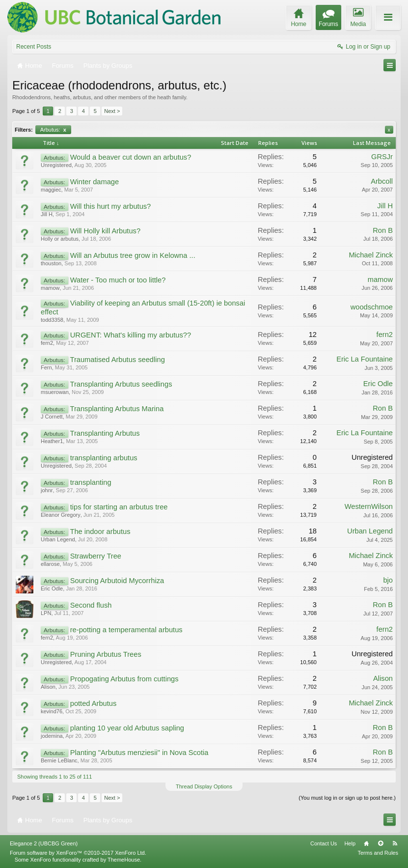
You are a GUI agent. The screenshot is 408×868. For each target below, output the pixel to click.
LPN (46, 613)
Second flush (91, 605)
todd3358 (52, 320)
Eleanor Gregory (61, 515)
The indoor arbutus (100, 532)
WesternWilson (369, 506)
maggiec (51, 190)
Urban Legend (58, 539)
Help (350, 843)
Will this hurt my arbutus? (111, 206)
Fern (46, 367)
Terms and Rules (378, 853)
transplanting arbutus (104, 458)
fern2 (47, 343)
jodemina (52, 736)
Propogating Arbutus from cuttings (124, 679)
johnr (47, 490)
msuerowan (55, 392)
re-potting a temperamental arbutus (126, 630)
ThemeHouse (124, 860)
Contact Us (324, 843)
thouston (51, 263)
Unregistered (56, 165)
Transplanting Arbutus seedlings (121, 384)
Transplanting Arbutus (105, 433)
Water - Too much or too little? (118, 280)
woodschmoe (372, 307)
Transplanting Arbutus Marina (117, 409)
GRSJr (382, 157)
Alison (48, 687)
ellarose (50, 564)
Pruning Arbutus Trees (106, 654)
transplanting (91, 482)
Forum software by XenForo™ (78, 853)
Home (366, 843)
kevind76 (52, 711)
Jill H (47, 214)
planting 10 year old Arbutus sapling (127, 728)
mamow (50, 288)
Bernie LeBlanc (59, 760)
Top (381, 843)
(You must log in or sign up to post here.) (347, 798)
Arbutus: (53, 130)
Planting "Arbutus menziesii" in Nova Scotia (139, 753)
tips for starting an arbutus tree (119, 507)
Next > (112, 111)
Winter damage (95, 182)
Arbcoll (382, 181)
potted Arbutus (94, 703)
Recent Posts (34, 47)
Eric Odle (378, 384)
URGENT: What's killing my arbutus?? (131, 335)
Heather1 (52, 441)
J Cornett (52, 417)
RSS (395, 843)
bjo (388, 580)
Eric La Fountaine (365, 359)
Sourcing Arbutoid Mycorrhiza (117, 581)
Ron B (383, 230)
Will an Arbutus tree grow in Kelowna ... (133, 255)
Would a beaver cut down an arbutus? (131, 157)
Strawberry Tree (96, 556)
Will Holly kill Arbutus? (105, 231)
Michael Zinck (371, 255)
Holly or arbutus (60, 239)
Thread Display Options (204, 786)
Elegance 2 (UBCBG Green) (44, 843)
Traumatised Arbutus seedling (117, 360)
